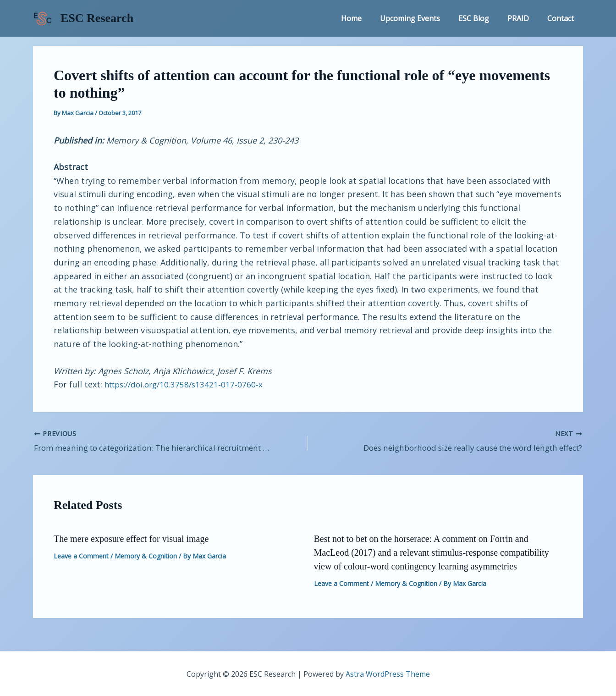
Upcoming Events (423, 18)
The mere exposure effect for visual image (131, 537)
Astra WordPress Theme (388, 673)
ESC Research (97, 18)
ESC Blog (483, 18)
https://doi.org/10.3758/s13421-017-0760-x (187, 384)
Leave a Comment (81, 555)
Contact (562, 18)
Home (368, 18)
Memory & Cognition (146, 555)
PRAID (524, 18)
